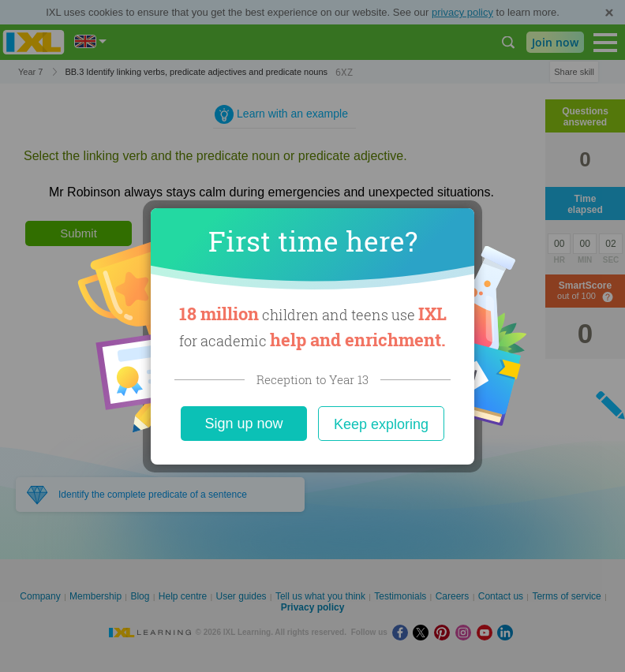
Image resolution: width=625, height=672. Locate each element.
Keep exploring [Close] (381, 424)
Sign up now (243, 424)
